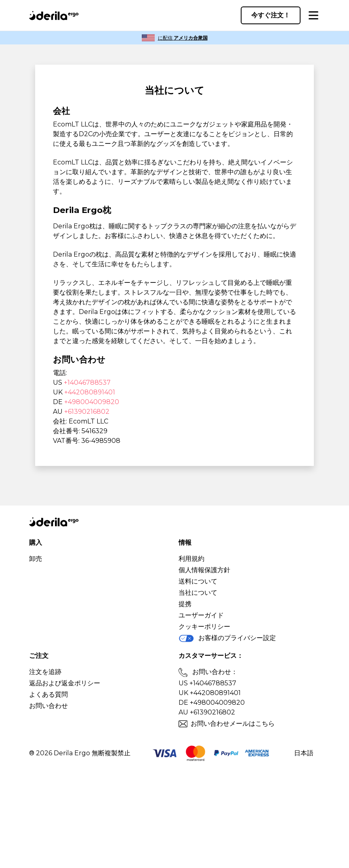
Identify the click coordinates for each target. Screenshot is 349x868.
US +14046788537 (207, 683)
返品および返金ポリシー (65, 683)
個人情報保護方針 (204, 570)
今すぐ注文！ (271, 15)
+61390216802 (87, 412)
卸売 (36, 559)
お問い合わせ (48, 706)
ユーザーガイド (201, 615)
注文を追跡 (45, 672)
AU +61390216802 (207, 712)
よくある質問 (48, 694)
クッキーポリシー (204, 627)
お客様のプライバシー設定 (227, 638)
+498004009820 (92, 402)
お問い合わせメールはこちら (233, 724)
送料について (198, 581)
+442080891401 (90, 392)
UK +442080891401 (210, 693)
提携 (185, 604)
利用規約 (191, 559)
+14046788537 (87, 382)
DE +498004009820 (212, 703)
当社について (198, 593)
